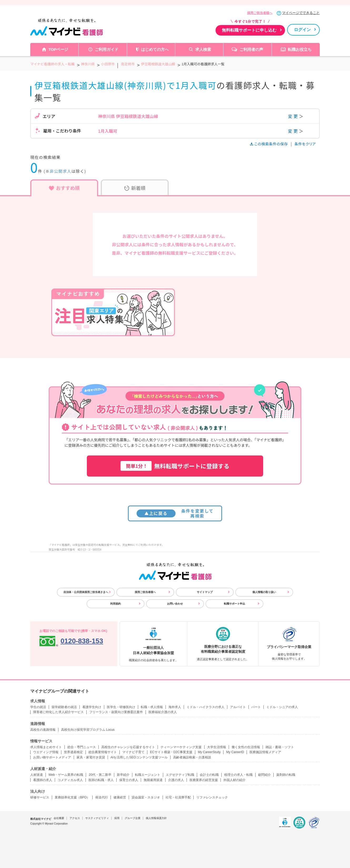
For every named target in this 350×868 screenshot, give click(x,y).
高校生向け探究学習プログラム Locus (88, 730)
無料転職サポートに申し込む (249, 30)
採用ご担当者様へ (260, 13)
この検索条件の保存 (269, 144)
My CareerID (235, 752)
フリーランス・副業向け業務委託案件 (116, 712)
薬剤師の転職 (286, 775)
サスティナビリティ (97, 818)
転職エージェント (148, 775)
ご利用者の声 (251, 49)
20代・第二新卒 (100, 775)
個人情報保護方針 (156, 818)
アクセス (75, 818)
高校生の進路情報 (43, 730)
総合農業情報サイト (103, 752)
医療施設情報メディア (265, 752)
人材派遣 (37, 775)
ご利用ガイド (107, 49)
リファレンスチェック (212, 797)
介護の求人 (176, 780)
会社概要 (59, 818)
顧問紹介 (264, 775)
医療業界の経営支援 (204, 780)
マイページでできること (301, 13)
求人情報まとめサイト (46, 747)
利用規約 (116, 604)
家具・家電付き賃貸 (91, 757)
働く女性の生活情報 (246, 747)
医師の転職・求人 (101, 780)
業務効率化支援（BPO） (72, 797)
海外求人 (175, 707)
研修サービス (40, 797)
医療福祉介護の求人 (163, 712)
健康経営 (120, 797)
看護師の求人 (43, 780)
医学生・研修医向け (121, 707)
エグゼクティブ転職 (180, 775)
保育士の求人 (129, 780)
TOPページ (58, 49)
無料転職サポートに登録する (175, 466)
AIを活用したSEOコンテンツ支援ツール (139, 757)
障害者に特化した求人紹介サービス (58, 712)
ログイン (302, 30)
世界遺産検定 (73, 752)
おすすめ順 (64, 188)
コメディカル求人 (70, 780)
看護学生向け (92, 707)
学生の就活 (38, 707)
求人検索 (203, 49)
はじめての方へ (155, 49)
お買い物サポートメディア (52, 757)
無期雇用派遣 (153, 780)
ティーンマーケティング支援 (181, 747)
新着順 (135, 188)
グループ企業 (133, 818)
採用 (117, 818)
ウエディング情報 (46, 752)
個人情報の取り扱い (264, 592)
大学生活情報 (217, 747)
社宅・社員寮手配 (178, 797)
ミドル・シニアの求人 (282, 707)
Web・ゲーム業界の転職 (66, 775)
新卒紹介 (123, 775)
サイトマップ (205, 592)
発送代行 (102, 797)
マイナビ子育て (133, 752)
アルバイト (238, 707)
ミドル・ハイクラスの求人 (206, 707)
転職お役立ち (300, 49)
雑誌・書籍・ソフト (280, 747)
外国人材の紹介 (234, 780)
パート (256, 707)
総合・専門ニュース (82, 747)
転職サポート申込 (234, 604)
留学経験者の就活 (64, 707)
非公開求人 (61, 171)
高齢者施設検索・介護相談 (192, 757)
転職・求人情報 (152, 707)
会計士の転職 (209, 775)
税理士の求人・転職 (238, 775)
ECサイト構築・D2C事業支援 (171, 752)
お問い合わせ (175, 604)
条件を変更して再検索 (175, 513)
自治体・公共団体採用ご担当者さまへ (86, 592)
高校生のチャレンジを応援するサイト (128, 747)
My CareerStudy (209, 752)
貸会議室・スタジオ (146, 797)
